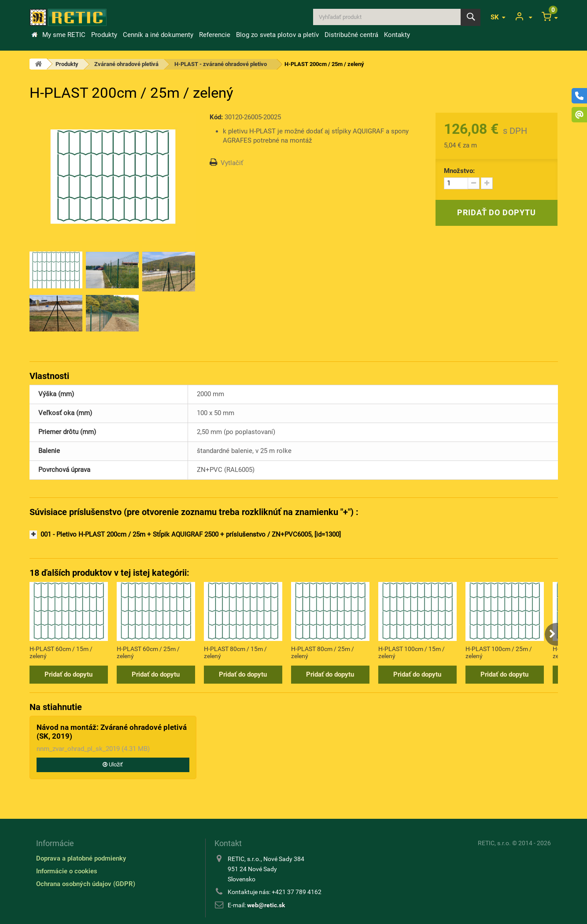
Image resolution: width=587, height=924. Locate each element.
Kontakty (397, 35)
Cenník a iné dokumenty (158, 35)
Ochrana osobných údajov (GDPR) (86, 884)
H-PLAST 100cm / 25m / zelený (499, 652)
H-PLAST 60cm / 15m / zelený (61, 652)
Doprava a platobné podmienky (81, 858)
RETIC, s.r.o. (494, 843)
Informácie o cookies (67, 871)
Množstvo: (459, 171)
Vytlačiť (232, 163)
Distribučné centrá (351, 35)
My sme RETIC (64, 35)
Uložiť (113, 764)
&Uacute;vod (34, 35)
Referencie (215, 35)
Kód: (216, 117)
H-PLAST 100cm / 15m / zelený (412, 652)
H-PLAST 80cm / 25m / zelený (323, 652)
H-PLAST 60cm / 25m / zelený (148, 652)
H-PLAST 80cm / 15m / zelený (235, 652)
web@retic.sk (266, 905)
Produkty (104, 35)
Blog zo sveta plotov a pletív (277, 35)
